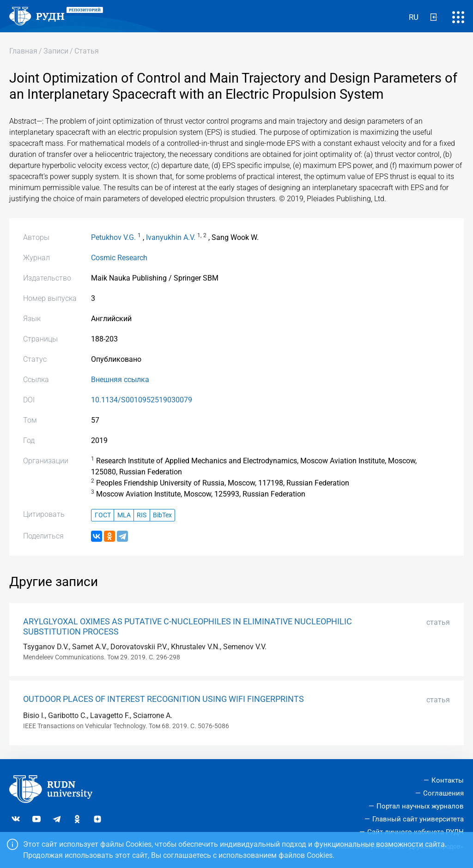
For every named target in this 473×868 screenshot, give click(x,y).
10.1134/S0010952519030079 (142, 400)
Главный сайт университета (418, 819)
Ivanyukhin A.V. (171, 237)
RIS (142, 515)
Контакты (448, 780)
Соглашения (443, 793)
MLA (124, 515)
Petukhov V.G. (113, 237)
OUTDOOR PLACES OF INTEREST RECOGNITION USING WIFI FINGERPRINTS (164, 699)
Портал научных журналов (420, 806)
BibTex (162, 515)
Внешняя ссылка (120, 380)
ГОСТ (103, 515)
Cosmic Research (119, 258)
